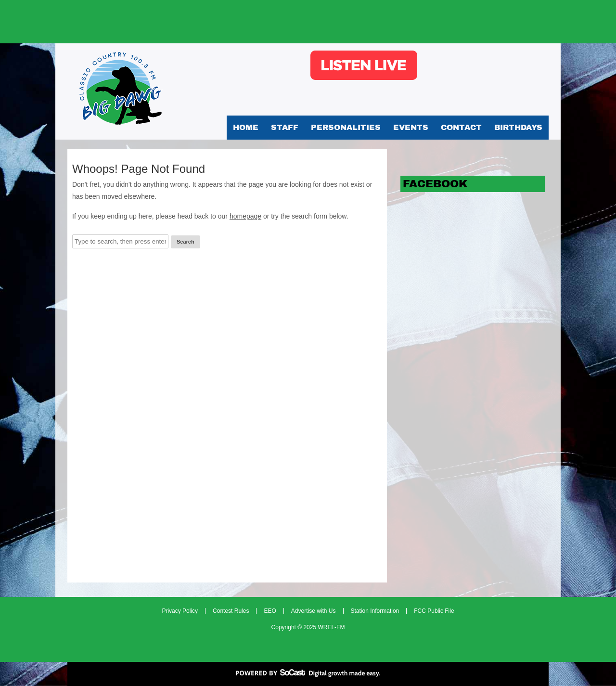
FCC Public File (434, 611)
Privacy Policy (180, 611)
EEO (270, 611)
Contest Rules (231, 611)
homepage (245, 216)
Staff (285, 127)
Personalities (346, 127)
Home (246, 127)
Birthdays (518, 127)
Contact (461, 127)
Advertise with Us (314, 611)
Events (411, 127)
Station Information (375, 611)
